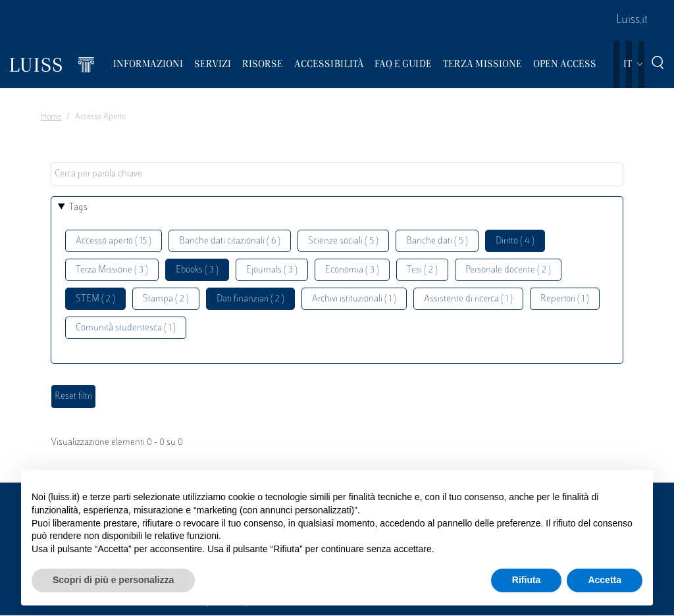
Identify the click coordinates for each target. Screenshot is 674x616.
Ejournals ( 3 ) (272, 270)
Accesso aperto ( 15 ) (114, 241)
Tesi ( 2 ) (422, 270)
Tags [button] (78, 208)
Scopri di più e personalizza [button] (113, 580)
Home (51, 117)
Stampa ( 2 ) (166, 299)
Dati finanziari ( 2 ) (250, 299)
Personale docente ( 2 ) (508, 270)
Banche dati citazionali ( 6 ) (230, 241)
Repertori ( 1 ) (565, 299)
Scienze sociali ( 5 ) (343, 241)
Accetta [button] (605, 580)
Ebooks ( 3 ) (197, 270)
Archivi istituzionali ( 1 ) (354, 299)
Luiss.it (632, 20)
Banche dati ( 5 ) (437, 241)
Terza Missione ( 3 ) (112, 270)
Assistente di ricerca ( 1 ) (468, 299)
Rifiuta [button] (527, 580)
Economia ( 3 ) (352, 270)
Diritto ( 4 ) (515, 241)
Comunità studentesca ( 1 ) (126, 328)
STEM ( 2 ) (95, 299)
